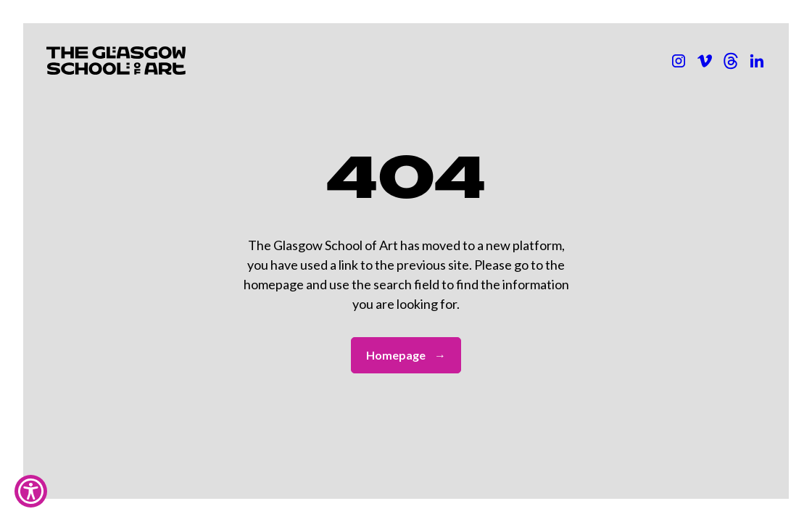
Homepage (406, 355)
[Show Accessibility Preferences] (31, 491)
